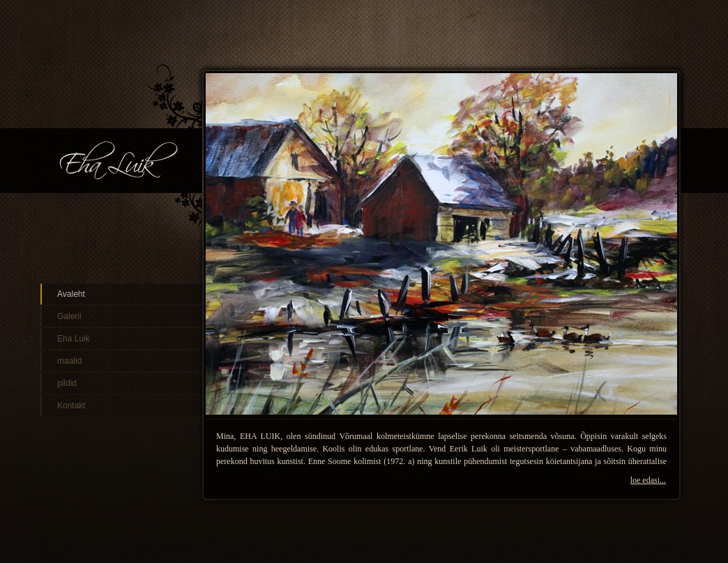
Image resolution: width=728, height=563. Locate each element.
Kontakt (71, 406)
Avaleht (71, 294)
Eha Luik (74, 339)
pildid (67, 383)
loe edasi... (648, 480)
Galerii (69, 316)
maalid (69, 361)
